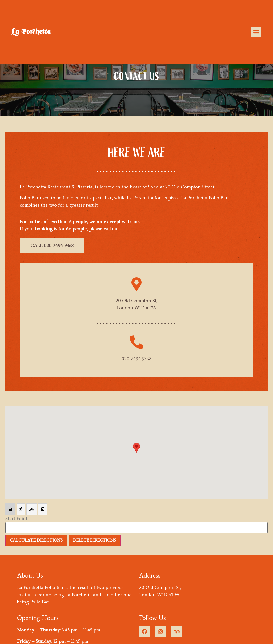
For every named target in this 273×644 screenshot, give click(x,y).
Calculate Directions (36, 540)
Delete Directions (95, 540)
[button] (256, 32)
